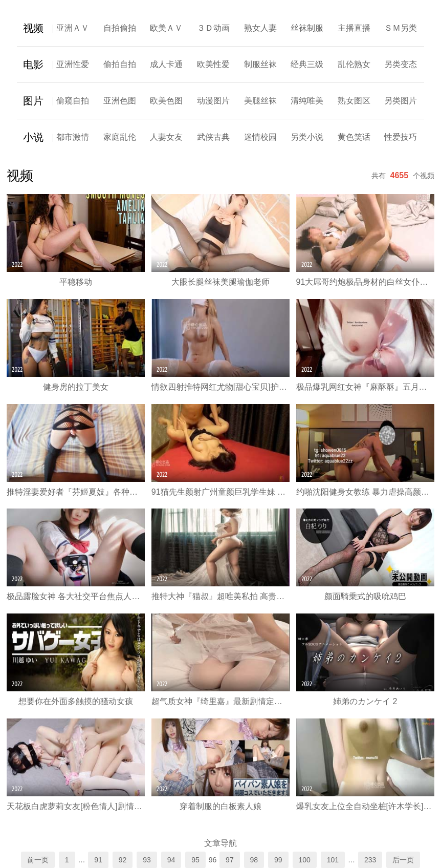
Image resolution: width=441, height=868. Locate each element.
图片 (33, 101)
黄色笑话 (354, 137)
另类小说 (307, 137)
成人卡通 (166, 64)
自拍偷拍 (120, 28)
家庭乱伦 (120, 137)
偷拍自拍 (120, 64)
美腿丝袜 (260, 101)
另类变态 (401, 64)
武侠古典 (213, 137)
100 (305, 860)
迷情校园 (260, 137)
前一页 (38, 860)
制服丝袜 (260, 64)
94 (171, 860)
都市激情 (73, 137)
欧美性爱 (213, 64)
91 (98, 860)
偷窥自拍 (73, 101)
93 (147, 860)
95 (195, 860)
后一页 (403, 860)
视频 (33, 28)
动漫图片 (213, 101)
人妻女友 (166, 137)
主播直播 (354, 28)
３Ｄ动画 (213, 28)
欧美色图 (166, 101)
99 (278, 860)
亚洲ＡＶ (73, 28)
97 (230, 860)
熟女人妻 (260, 28)
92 (123, 860)
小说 (33, 137)
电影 (33, 65)
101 (333, 860)
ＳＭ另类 (401, 28)
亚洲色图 (120, 101)
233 (370, 860)
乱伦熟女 (354, 64)
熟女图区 (354, 101)
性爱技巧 (401, 137)
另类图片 (401, 101)
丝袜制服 (307, 28)
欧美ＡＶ (166, 28)
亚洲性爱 (73, 64)
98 (254, 860)
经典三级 (307, 64)
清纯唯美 (307, 101)
